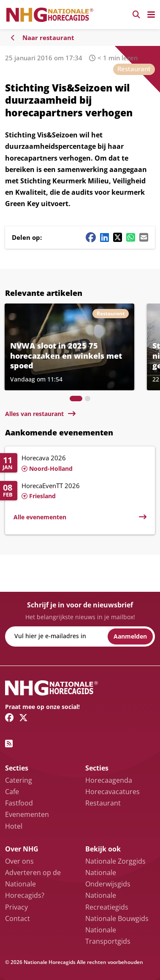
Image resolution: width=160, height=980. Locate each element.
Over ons (19, 861)
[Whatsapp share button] (131, 237)
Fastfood (19, 803)
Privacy (16, 907)
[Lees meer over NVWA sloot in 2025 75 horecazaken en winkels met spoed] (69, 347)
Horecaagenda (109, 780)
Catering (19, 780)
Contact (18, 918)
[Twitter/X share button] (118, 237)
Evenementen (27, 814)
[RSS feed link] (9, 744)
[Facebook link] (9, 717)
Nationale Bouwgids (117, 918)
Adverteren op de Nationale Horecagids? (33, 884)
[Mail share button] (144, 237)
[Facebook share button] (91, 237)
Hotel (14, 826)
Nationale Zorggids (115, 861)
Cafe (12, 792)
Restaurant (134, 69)
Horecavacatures (113, 792)
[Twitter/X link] (23, 717)
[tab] (76, 399)
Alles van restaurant (34, 414)
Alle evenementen (40, 517)
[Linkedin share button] (104, 237)
